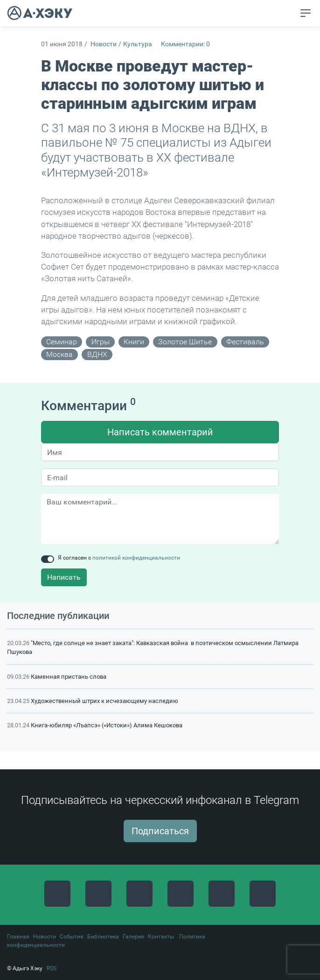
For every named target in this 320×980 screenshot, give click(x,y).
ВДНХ (97, 354)
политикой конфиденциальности (136, 558)
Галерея (133, 937)
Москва (59, 354)
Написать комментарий (160, 432)
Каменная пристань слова (69, 677)
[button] (288, 14)
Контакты (161, 937)
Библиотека (103, 937)
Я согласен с (119, 558)
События (72, 937)
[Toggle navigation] (306, 13)
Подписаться (160, 831)
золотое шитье (185, 342)
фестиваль (245, 342)
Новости (104, 44)
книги (134, 342)
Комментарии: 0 (185, 44)
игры (101, 342)
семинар (62, 342)
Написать (64, 577)
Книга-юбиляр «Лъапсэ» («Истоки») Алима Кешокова (107, 725)
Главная (18, 937)
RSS (52, 968)
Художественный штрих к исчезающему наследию (104, 701)
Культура (138, 44)
